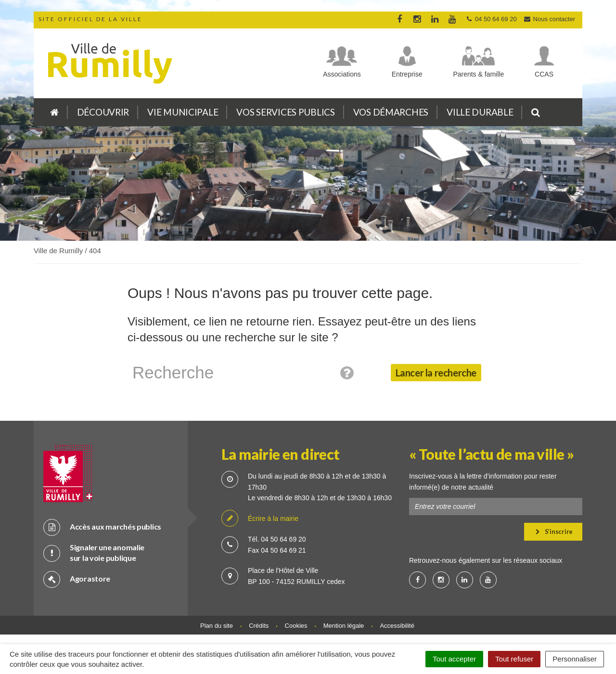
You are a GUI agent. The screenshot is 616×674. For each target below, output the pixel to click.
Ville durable (480, 112)
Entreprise (407, 74)
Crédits (259, 626)
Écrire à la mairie (260, 519)
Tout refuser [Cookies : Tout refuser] (514, 659)
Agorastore (77, 579)
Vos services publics (285, 112)
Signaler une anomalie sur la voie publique (94, 553)
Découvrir (103, 112)
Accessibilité (397, 626)
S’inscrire (554, 531)
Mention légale (344, 626)
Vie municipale (183, 112)
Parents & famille (478, 74)
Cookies (296, 626)
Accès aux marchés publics (102, 527)
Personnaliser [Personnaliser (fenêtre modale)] (575, 659)
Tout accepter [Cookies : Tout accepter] (454, 659)
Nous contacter (549, 19)
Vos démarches (391, 112)
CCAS (544, 74)
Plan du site (217, 626)
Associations (342, 74)
